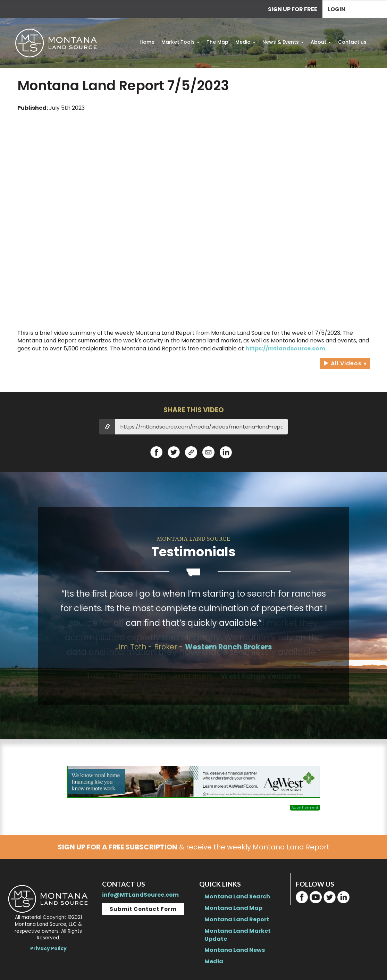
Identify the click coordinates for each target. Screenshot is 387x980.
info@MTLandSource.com (140, 895)
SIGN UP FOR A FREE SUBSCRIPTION (117, 847)
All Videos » (345, 363)
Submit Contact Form (143, 909)
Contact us (352, 42)
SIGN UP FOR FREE (293, 9)
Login (336, 9)
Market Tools (180, 42)
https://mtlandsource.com (285, 348)
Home (147, 42)
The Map (217, 42)
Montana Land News (235, 950)
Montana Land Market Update (238, 935)
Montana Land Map (233, 908)
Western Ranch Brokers (229, 647)
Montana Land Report (237, 919)
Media (245, 42)
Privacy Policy (48, 949)
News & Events (283, 42)
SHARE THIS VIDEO (194, 410)
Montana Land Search (237, 896)
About (321, 42)
